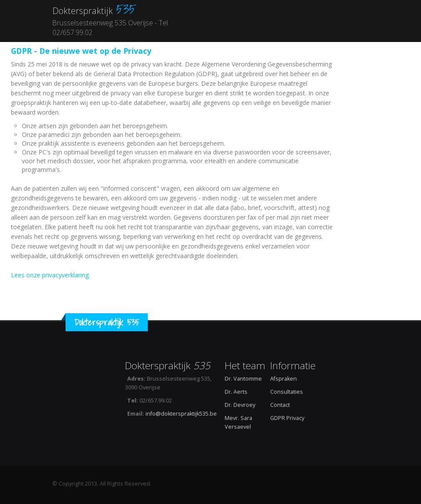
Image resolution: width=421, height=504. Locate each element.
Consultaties (287, 392)
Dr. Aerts (236, 392)
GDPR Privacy (287, 418)
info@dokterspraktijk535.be (181, 414)
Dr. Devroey (240, 405)
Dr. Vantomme (243, 379)
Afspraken (284, 379)
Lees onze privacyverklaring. (50, 275)
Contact (280, 405)
